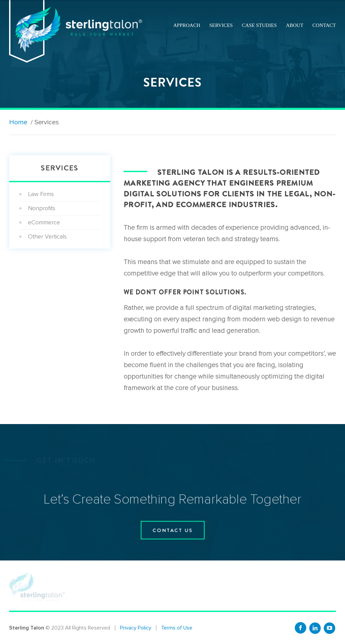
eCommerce (44, 222)
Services (221, 25)
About (295, 25)
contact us (172, 530)
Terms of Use (177, 628)
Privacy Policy (136, 628)
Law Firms (41, 194)
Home (18, 122)
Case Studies (259, 25)
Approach (187, 25)
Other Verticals (47, 236)
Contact (324, 25)
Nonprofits (42, 208)
